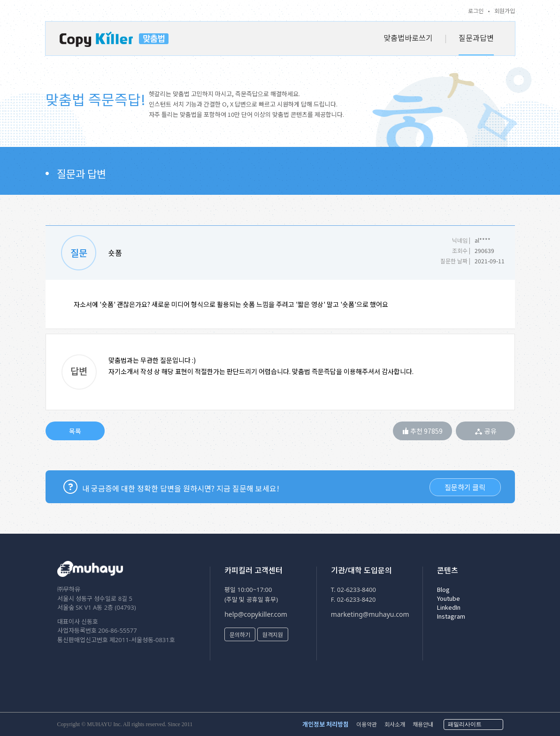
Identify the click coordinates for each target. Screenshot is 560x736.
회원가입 (505, 11)
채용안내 (423, 724)
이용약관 (367, 724)
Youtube (449, 598)
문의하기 (240, 634)
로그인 (476, 11)
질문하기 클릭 (465, 487)
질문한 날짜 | (455, 261)
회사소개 (395, 724)
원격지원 (273, 634)
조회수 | (461, 250)
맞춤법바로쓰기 (408, 38)
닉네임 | (461, 240)
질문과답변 (476, 38)
